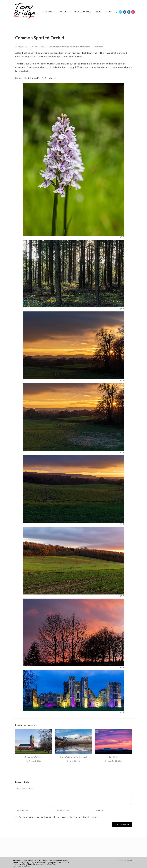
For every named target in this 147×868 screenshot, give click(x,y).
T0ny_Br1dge (22, 47)
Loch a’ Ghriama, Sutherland (73, 757)
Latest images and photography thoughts (64, 47)
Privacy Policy (130, 860)
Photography (85, 47)
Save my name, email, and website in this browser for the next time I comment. (59, 817)
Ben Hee (113, 757)
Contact (121, 860)
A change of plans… (34, 757)
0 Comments (99, 47)
